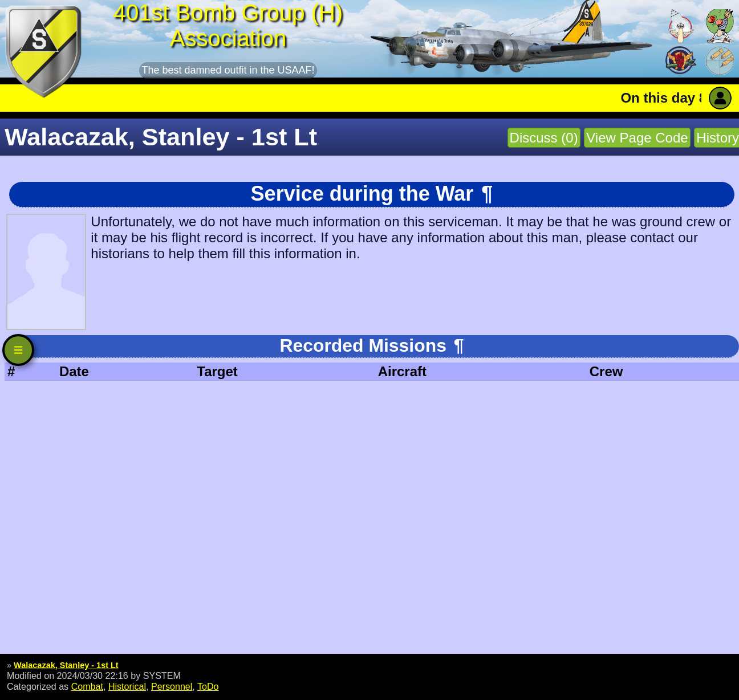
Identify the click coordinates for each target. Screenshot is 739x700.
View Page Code (637, 138)
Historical (127, 686)
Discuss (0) (544, 138)
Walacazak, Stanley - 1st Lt (66, 665)
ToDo (208, 686)
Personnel (172, 686)
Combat (87, 686)
